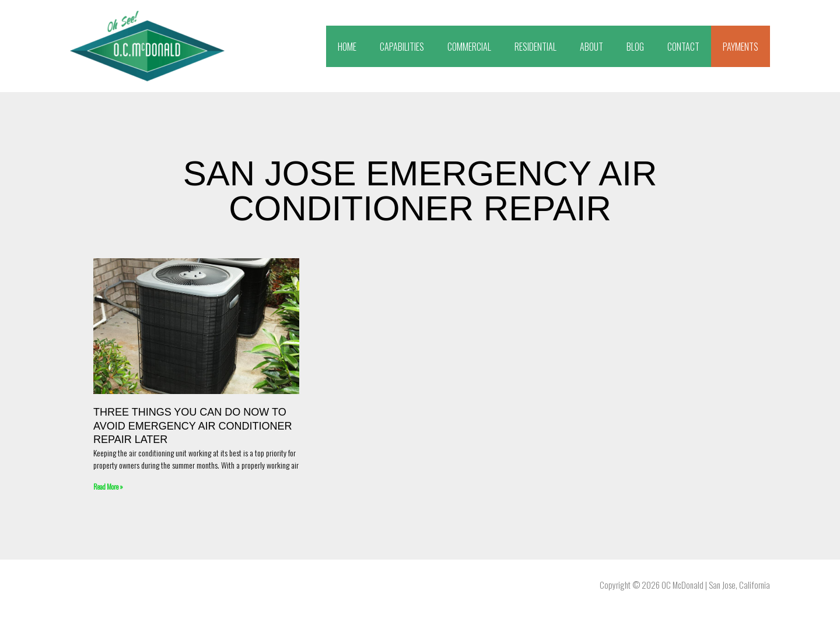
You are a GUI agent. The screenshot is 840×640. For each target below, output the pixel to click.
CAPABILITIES (402, 47)
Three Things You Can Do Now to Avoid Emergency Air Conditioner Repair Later (192, 426)
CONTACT (683, 47)
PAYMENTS (741, 47)
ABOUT (591, 47)
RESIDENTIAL (535, 47)
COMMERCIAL (469, 47)
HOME (347, 47)
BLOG (635, 47)
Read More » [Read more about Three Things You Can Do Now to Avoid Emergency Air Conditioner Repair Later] (108, 486)
